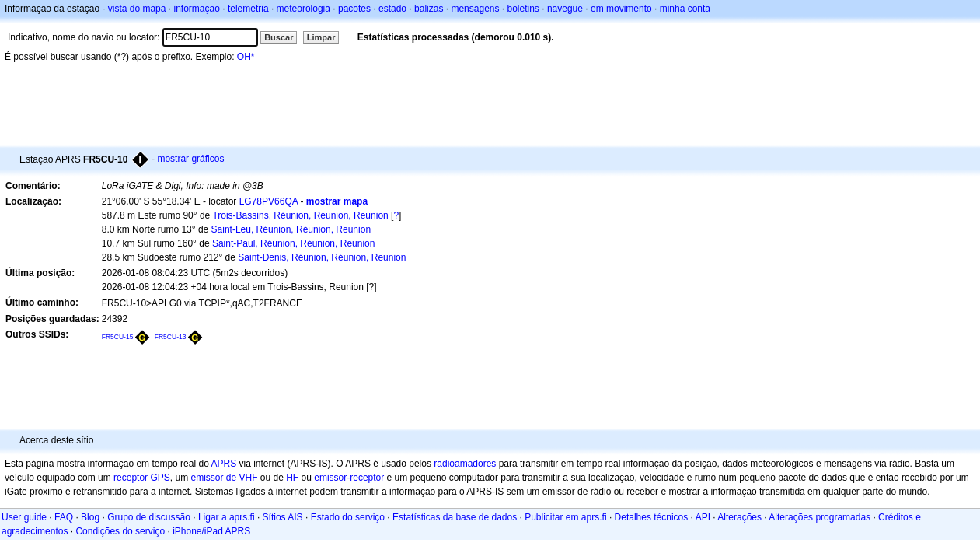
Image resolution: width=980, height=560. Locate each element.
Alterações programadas (820, 517)
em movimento (621, 9)
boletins (523, 9)
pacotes (354, 9)
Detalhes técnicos (652, 517)
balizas (429, 9)
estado (392, 9)
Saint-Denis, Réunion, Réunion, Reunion (322, 257)
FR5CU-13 (171, 337)
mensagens (475, 9)
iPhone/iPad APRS (211, 531)
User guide (24, 517)
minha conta (685, 9)
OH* (246, 57)
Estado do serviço (348, 517)
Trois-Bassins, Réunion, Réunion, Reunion (300, 215)
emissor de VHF (224, 478)
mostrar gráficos (190, 159)
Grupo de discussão (149, 517)
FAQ (64, 517)
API (703, 517)
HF (292, 478)
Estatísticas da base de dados (455, 517)
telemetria (248, 9)
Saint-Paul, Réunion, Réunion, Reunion (293, 243)
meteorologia (303, 9)
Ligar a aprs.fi (227, 517)
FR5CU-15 (118, 337)
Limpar (321, 37)
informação (196, 9)
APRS (223, 464)
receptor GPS (142, 478)
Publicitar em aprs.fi (565, 517)
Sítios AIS (283, 517)
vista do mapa (137, 9)
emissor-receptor (349, 478)
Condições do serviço (120, 531)
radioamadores (465, 464)
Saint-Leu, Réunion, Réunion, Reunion (291, 229)
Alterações (739, 517)
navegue (565, 9)
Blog (90, 517)
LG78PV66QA (269, 201)
